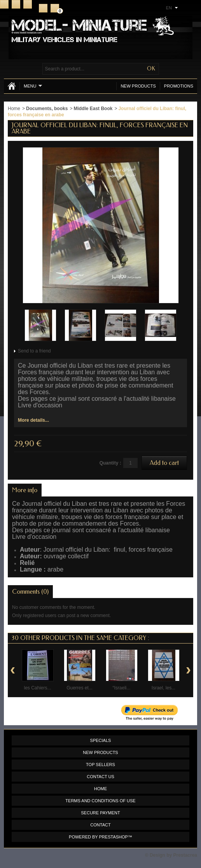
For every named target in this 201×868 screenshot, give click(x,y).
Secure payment (100, 813)
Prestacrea (185, 855)
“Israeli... (121, 688)
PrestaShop (114, 837)
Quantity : (110, 463)
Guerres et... (80, 688)
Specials (101, 740)
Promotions (179, 86)
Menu (33, 86)
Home (4, 4)
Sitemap (28, 4)
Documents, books (47, 109)
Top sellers (100, 765)
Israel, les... (163, 688)
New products (138, 86)
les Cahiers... (37, 688)
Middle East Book (93, 109)
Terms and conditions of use (100, 801)
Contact (16, 4)
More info (25, 490)
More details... (33, 420)
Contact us (100, 777)
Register (43, 8)
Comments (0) (30, 592)
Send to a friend (34, 351)
